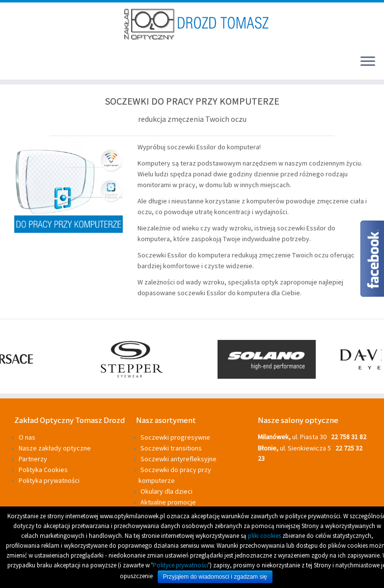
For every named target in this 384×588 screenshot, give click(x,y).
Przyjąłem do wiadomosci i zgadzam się (215, 577)
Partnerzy (33, 459)
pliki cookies (264, 536)
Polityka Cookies (43, 470)
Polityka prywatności (49, 480)
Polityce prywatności (180, 565)
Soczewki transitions (171, 448)
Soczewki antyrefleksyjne (178, 459)
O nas (27, 437)
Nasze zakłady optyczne (55, 448)
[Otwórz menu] (368, 62)
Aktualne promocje (168, 502)
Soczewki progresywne (175, 437)
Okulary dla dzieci (166, 491)
